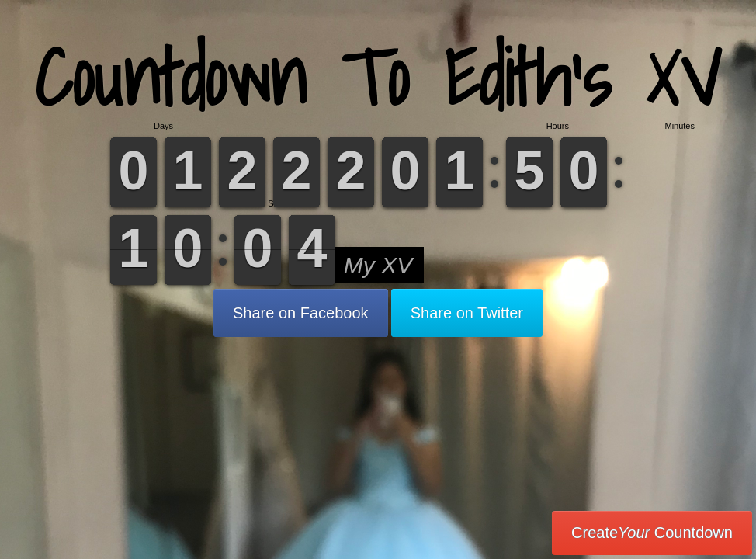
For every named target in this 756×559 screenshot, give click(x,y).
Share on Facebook (301, 313)
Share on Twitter (467, 313)
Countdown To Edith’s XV (378, 77)
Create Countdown (652, 533)
